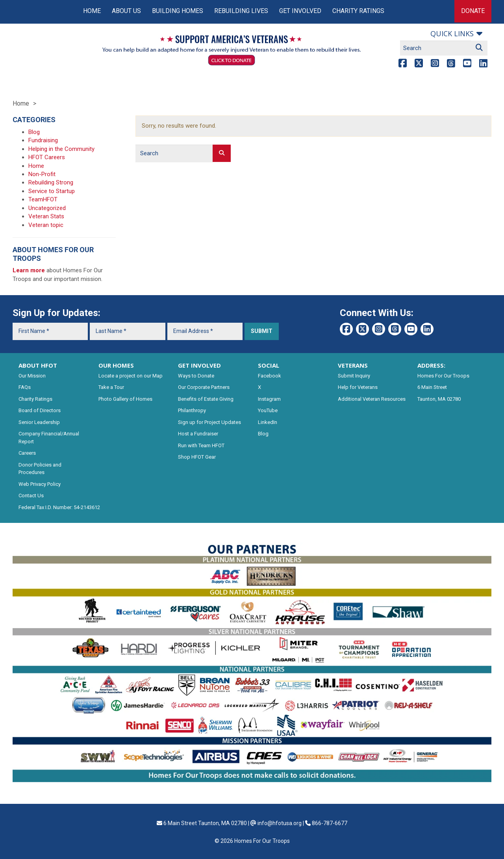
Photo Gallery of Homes (125, 399)
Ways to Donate (196, 376)
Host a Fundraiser (198, 434)
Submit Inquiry (354, 376)
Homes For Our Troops (443, 376)
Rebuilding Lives (241, 11)
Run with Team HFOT (201, 445)
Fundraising (43, 140)
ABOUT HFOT (38, 365)
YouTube (268, 410)
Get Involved (300, 11)
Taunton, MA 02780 (439, 399)
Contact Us (31, 496)
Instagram (269, 399)
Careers (27, 453)
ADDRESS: (431, 365)
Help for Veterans (358, 387)
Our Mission (32, 376)
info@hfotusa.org (280, 823)
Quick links (452, 33)
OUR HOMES (116, 365)
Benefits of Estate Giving (206, 399)
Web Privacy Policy (40, 484)
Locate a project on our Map (131, 376)
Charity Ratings (358, 11)
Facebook (270, 376)
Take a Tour (111, 387)
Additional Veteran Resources (372, 399)
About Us (126, 11)
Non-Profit (42, 174)
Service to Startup (52, 191)
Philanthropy (192, 410)
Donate (473, 11)
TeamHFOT (43, 199)
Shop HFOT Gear (197, 457)
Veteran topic (46, 225)
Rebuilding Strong (51, 182)
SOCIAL (269, 365)
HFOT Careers (47, 157)
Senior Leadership (39, 422)
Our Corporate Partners (204, 387)
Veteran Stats (46, 216)
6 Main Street (432, 387)
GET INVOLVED (199, 365)
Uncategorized (47, 208)
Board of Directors (40, 410)
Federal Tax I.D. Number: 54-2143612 (59, 507)
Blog (34, 132)
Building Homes (178, 11)
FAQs (25, 387)
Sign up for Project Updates (209, 422)
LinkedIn (268, 422)
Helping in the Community (61, 149)
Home (92, 11)
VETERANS (353, 365)
